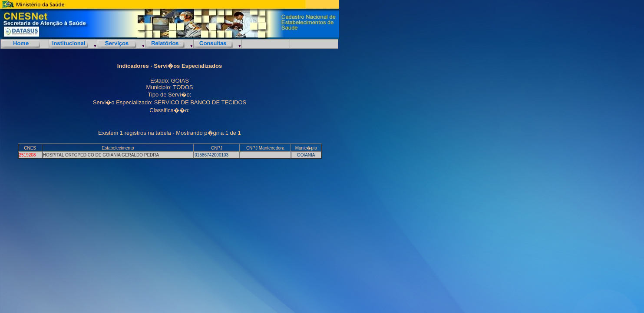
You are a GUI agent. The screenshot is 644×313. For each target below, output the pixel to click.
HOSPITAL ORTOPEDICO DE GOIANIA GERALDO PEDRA (101, 155)
